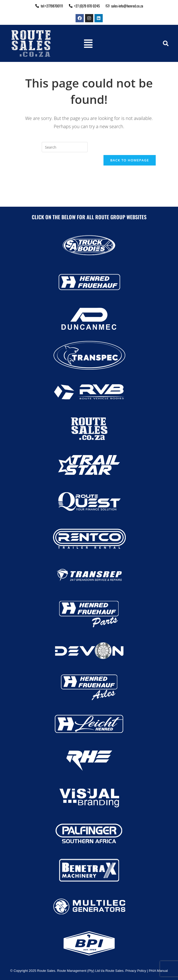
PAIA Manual (158, 971)
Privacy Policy (136, 971)
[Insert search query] (65, 147)
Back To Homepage (129, 160)
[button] (88, 43)
